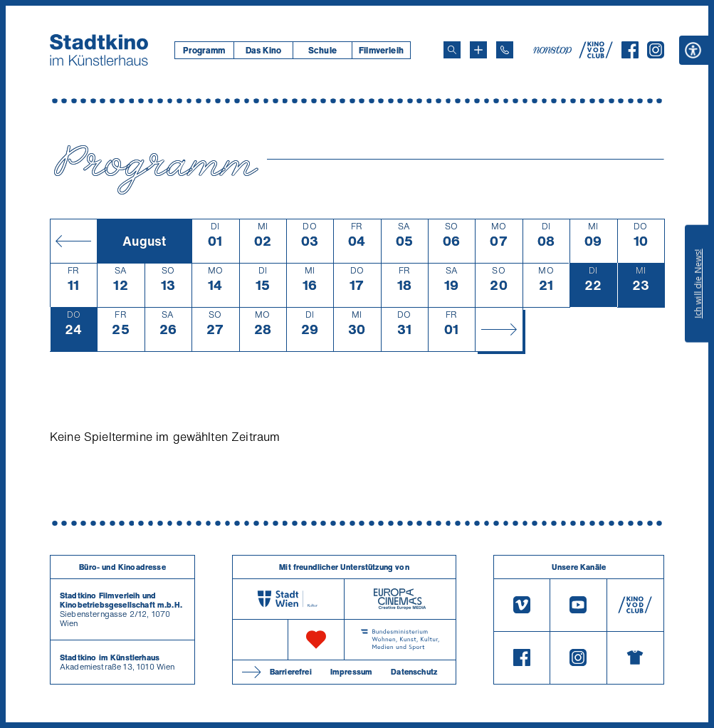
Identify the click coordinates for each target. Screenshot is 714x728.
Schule (322, 50)
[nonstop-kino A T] (554, 50)
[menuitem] (204, 50)
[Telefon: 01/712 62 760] (505, 50)
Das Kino (263, 50)
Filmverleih (381, 50)
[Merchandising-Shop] (635, 658)
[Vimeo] (522, 605)
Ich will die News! (698, 284)
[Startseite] (99, 50)
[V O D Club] (596, 54)
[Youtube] (578, 605)
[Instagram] (656, 54)
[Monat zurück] (73, 241)
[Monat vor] (498, 329)
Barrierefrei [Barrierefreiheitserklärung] (291, 672)
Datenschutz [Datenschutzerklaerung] (414, 672)
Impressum (351, 672)
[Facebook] (630, 54)
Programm (204, 50)
